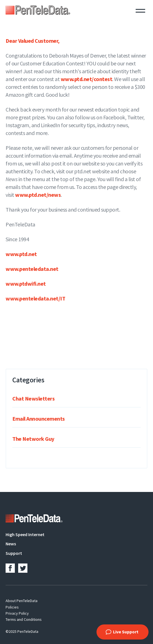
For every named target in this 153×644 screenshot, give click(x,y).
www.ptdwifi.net (26, 284)
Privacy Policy (17, 613)
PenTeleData (38, 10)
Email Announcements (39, 419)
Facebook (10, 568)
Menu (140, 10)
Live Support (126, 632)
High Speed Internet (25, 534)
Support (14, 553)
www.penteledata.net (32, 269)
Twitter (23, 568)
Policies (12, 607)
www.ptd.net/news (38, 195)
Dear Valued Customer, (33, 41)
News (11, 544)
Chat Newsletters (33, 398)
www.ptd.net (21, 254)
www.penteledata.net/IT (35, 298)
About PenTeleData (22, 601)
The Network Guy (33, 439)
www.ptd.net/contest (87, 79)
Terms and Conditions (24, 619)
